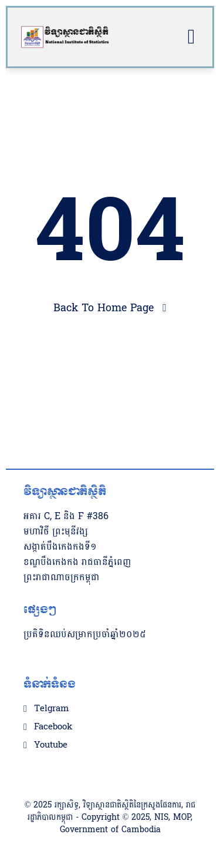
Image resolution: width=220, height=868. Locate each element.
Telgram (51, 709)
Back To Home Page (104, 308)
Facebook (53, 727)
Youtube (51, 745)
